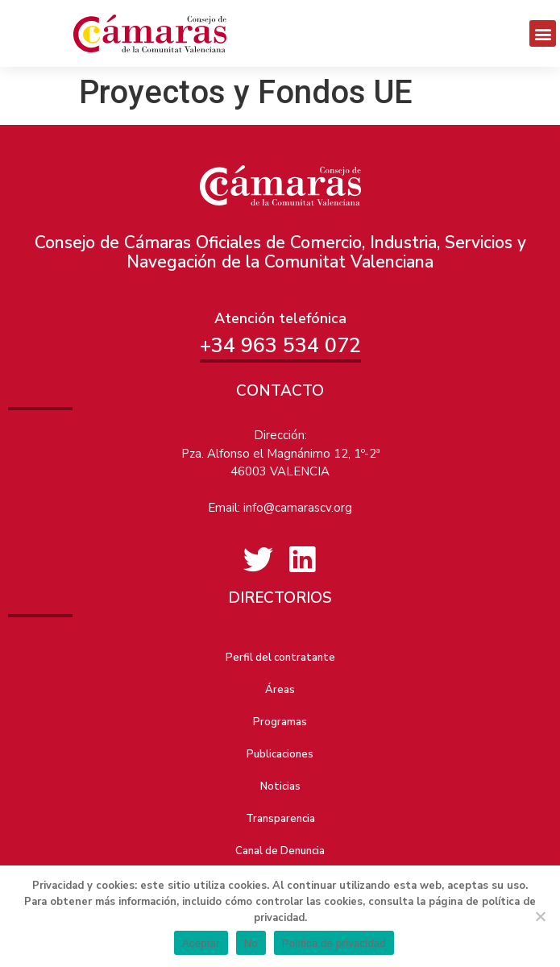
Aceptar (201, 943)
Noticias (280, 786)
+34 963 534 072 (280, 346)
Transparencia (280, 819)
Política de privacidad (334, 943)
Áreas (280, 690)
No (251, 943)
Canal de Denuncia (280, 851)
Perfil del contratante (280, 658)
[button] (543, 33)
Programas (280, 722)
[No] (540, 916)
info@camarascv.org (298, 508)
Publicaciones (280, 754)
